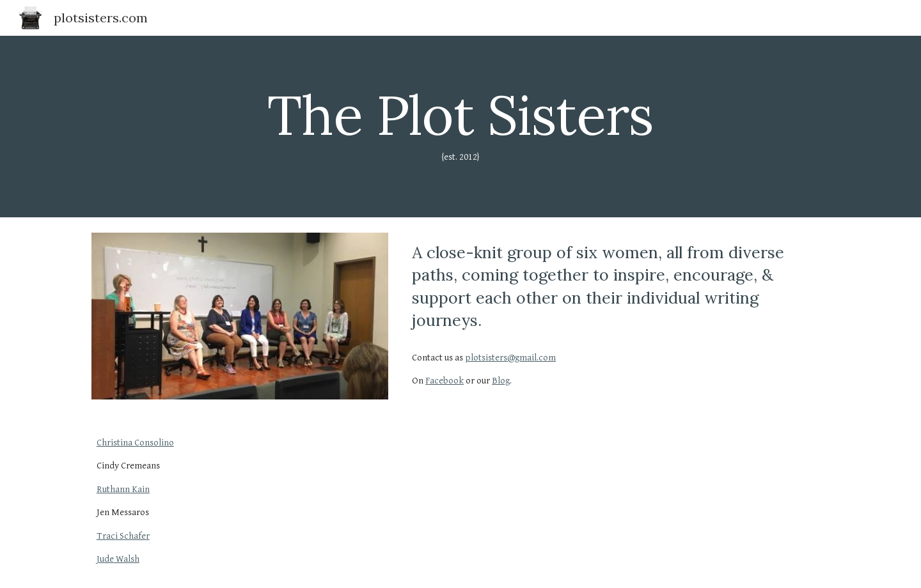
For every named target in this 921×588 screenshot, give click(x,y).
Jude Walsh (118, 559)
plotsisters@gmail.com (510, 358)
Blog (501, 381)
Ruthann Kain (123, 489)
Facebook (445, 381)
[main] (460, 127)
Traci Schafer (123, 536)
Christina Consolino (135, 443)
